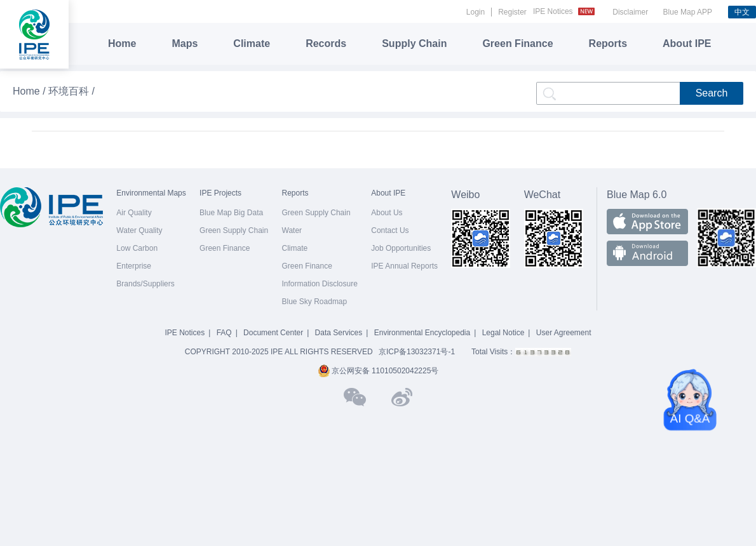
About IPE (687, 43)
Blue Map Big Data (231, 213)
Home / (30, 91)
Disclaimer (630, 12)
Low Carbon (137, 248)
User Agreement (564, 333)
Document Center (273, 333)
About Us (387, 213)
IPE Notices (565, 11)
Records (326, 43)
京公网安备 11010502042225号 (378, 371)
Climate (252, 43)
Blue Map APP (688, 12)
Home (122, 43)
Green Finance (517, 43)
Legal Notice (503, 333)
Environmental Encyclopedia (422, 333)
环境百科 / (71, 91)
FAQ (224, 333)
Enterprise (134, 266)
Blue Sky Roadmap (315, 302)
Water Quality (139, 230)
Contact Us (390, 230)
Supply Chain (414, 43)
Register (512, 12)
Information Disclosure (320, 284)
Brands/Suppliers (145, 284)
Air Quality (134, 213)
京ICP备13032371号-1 (417, 352)
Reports (608, 43)
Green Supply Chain (234, 230)
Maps (185, 43)
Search (712, 93)
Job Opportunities (401, 248)
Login (476, 12)
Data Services (339, 333)
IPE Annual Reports (404, 266)
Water (292, 230)
